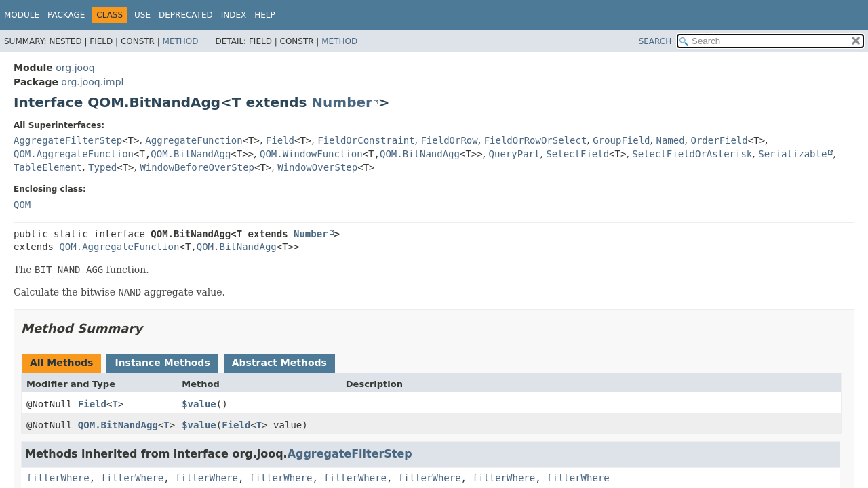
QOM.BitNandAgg (191, 154)
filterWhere (58, 478)
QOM (22, 205)
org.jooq (75, 68)
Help (265, 15)
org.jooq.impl (92, 82)
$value (199, 404)
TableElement (48, 167)
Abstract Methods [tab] (279, 363)
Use (142, 15)
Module (22, 15)
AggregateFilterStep (68, 140)
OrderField (719, 140)
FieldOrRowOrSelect (536, 140)
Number (342, 102)
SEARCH (655, 41)
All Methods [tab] (61, 363)
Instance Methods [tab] (162, 363)
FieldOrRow (449, 140)
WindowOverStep (317, 167)
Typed (102, 167)
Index (234, 15)
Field (280, 140)
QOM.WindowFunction (311, 154)
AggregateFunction (194, 140)
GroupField (621, 140)
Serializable (792, 154)
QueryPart (515, 154)
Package (66, 15)
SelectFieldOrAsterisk (692, 154)
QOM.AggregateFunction (74, 154)
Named (670, 140)
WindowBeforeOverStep (197, 167)
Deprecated (186, 15)
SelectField (577, 154)
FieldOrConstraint (366, 140)
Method (181, 41)
